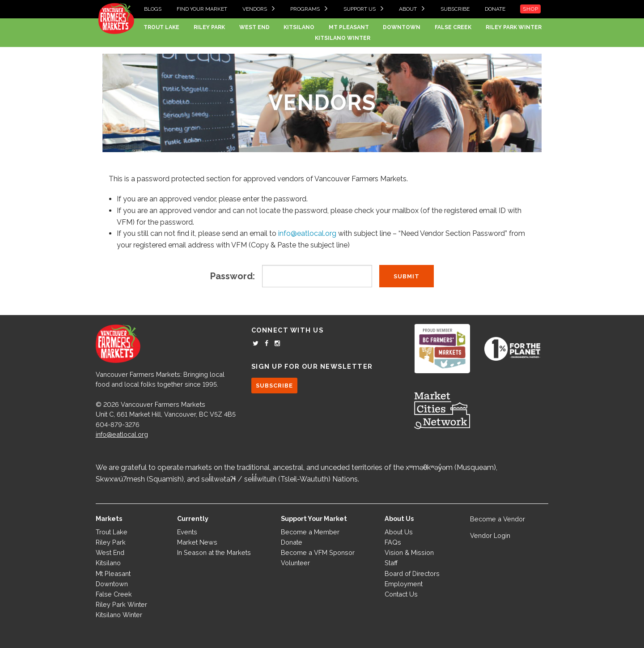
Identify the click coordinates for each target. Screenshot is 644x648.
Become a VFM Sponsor (318, 552)
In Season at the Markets (214, 552)
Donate (495, 9)
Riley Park (209, 27)
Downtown (402, 27)
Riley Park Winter (514, 27)
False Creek (453, 27)
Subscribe (455, 9)
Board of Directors (412, 573)
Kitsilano (299, 27)
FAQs (393, 542)
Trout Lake (161, 27)
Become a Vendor (498, 519)
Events (187, 532)
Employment (404, 584)
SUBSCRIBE (274, 386)
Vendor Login (490, 535)
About (408, 9)
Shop (530, 9)
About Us (399, 532)
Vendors (255, 9)
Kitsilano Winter (343, 38)
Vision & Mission (409, 552)
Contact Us (401, 594)
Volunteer (295, 563)
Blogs (153, 9)
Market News (197, 542)
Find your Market (202, 9)
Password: (233, 276)
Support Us (360, 9)
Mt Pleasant (349, 27)
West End (254, 27)
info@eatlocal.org (307, 233)
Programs (305, 9)
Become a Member (310, 532)
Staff (391, 563)
